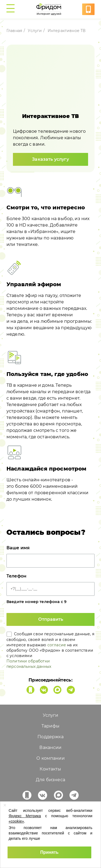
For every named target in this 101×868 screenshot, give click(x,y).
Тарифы (50, 726)
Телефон (16, 576)
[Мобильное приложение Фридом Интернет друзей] (30, 690)
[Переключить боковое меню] (12, 9)
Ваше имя (18, 548)
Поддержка (50, 737)
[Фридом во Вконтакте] (44, 690)
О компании (50, 758)
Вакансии (50, 747)
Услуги (35, 31)
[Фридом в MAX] (57, 690)
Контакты (50, 769)
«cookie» (16, 821)
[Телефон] (50, 589)
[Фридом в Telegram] (71, 690)
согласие (57, 645)
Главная (14, 31)
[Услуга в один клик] (88, 9)
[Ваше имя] (50, 561)
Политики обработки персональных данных (29, 664)
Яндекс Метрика (25, 816)
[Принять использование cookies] (49, 852)
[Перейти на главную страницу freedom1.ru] (50, 9)
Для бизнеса (50, 780)
